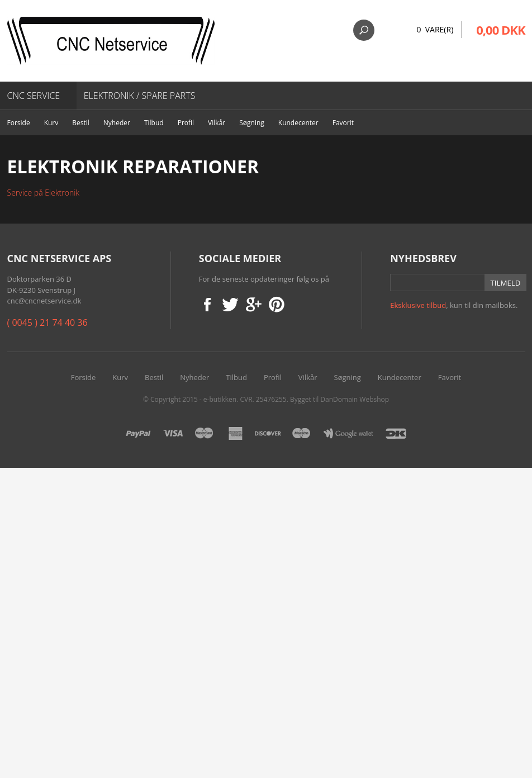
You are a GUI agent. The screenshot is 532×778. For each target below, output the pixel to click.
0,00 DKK (500, 30)
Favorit (343, 123)
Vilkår (217, 123)
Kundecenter (298, 123)
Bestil (81, 123)
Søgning (252, 123)
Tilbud (154, 123)
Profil (186, 123)
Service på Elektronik (44, 193)
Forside (19, 123)
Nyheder (117, 123)
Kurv (51, 123)
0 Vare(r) (435, 29)
